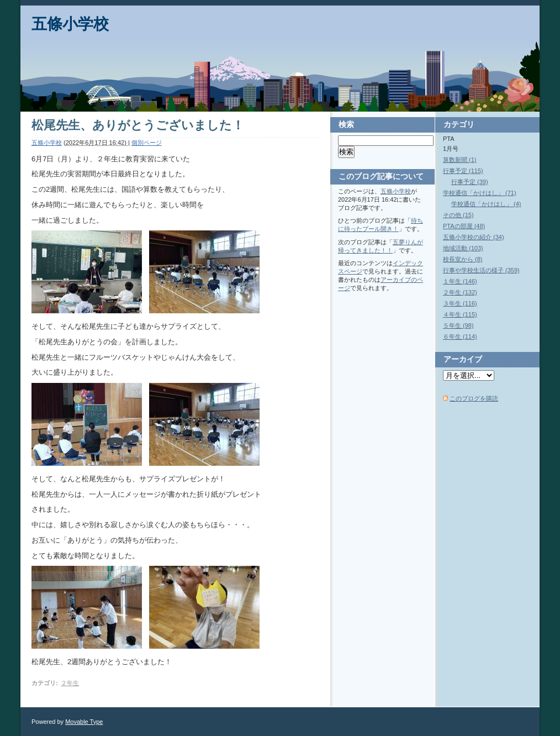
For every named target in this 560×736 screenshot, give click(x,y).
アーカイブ (463, 359)
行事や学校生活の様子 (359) (481, 270)
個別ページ (147, 143)
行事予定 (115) (463, 171)
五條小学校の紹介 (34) (474, 237)
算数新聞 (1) (460, 160)
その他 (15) (458, 215)
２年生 (70, 683)
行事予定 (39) (470, 182)
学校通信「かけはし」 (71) (480, 193)
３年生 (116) (460, 303)
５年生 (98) (458, 325)
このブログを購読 (474, 398)
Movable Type (84, 722)
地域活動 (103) (463, 248)
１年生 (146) (460, 281)
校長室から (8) (463, 259)
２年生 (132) (460, 292)
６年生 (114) (460, 337)
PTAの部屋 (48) (464, 226)
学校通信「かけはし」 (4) (486, 204)
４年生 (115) (460, 314)
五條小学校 (70, 24)
